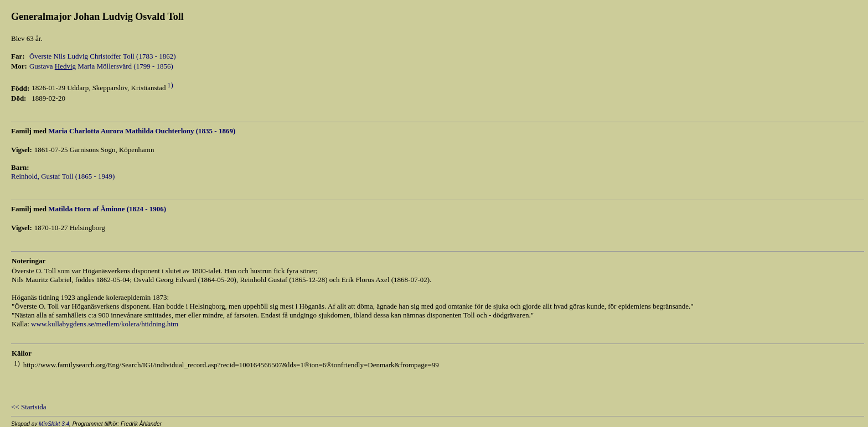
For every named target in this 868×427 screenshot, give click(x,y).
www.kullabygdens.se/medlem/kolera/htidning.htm (105, 324)
